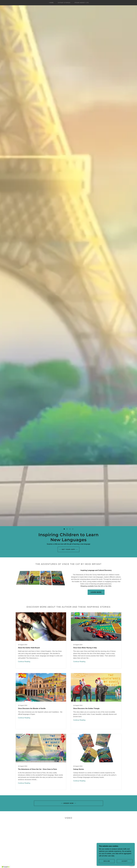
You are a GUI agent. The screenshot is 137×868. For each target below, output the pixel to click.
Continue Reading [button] (24, 662)
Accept (125, 861)
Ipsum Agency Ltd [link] (82, 3)
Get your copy (68, 549)
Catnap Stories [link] (64, 3)
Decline (107, 861)
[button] (64, 529)
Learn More (96, 592)
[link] (41, 640)
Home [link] (52, 3)
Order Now (69, 803)
